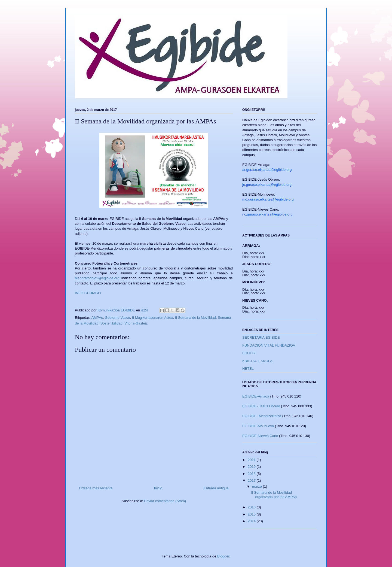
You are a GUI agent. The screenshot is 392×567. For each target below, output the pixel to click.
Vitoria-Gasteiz (136, 323)
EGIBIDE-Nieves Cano (260, 436)
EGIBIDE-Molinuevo (258, 426)
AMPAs (97, 318)
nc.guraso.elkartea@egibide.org (267, 214)
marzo (258, 486)
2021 (252, 460)
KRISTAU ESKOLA (257, 361)
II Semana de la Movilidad (195, 318)
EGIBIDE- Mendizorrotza (262, 416)
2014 (252, 521)
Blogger (223, 556)
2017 (252, 480)
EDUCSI (249, 353)
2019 (252, 467)
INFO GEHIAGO (88, 293)
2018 (252, 474)
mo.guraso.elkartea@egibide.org (268, 199)
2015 (252, 514)
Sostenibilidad (111, 323)
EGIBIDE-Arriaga (256, 396)
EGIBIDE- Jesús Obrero (261, 406)
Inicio (158, 488)
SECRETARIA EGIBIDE (261, 337)
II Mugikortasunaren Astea (153, 318)
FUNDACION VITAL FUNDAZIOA (269, 345)
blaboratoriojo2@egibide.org (97, 278)
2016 (252, 507)
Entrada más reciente (96, 488)
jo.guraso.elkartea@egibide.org (267, 185)
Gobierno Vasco (117, 318)
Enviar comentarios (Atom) (165, 501)
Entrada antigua (216, 488)
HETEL (248, 369)
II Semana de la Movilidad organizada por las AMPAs (274, 495)
